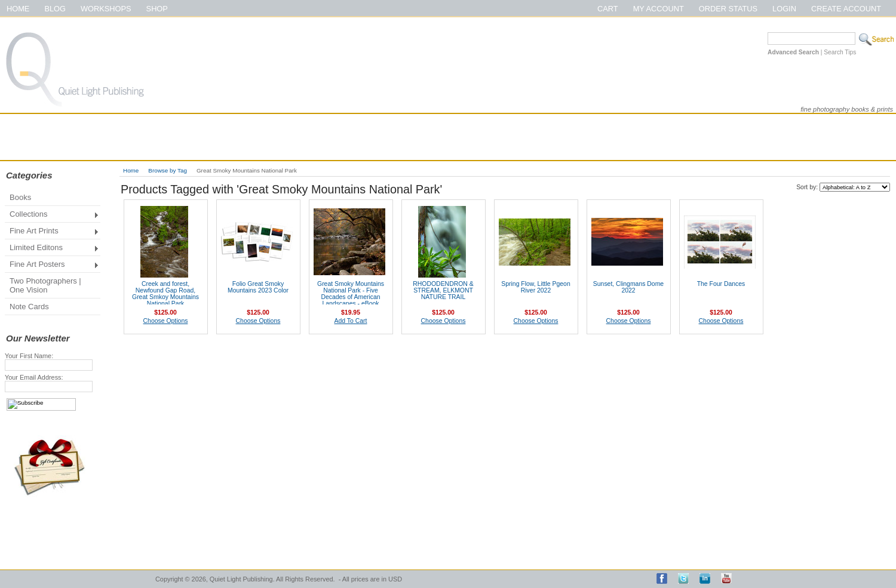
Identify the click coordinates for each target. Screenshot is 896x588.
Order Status (728, 9)
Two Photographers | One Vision (45, 285)
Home (18, 9)
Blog (55, 9)
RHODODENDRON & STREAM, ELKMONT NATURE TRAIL (443, 290)
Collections (52, 215)
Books (20, 197)
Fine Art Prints (52, 232)
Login (784, 9)
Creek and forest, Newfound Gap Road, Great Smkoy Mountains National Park (165, 294)
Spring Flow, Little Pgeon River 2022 (536, 287)
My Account (659, 9)
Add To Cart (351, 321)
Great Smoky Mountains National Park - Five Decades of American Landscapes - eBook (351, 294)
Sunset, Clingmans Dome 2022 (628, 287)
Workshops (106, 9)
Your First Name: (29, 356)
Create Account (846, 9)
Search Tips (840, 52)
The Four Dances (721, 284)
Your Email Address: (34, 377)
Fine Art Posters (52, 265)
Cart (608, 9)
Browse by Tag (168, 170)
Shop (157, 9)
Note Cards (29, 307)
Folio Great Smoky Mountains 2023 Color (258, 287)
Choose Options (166, 321)
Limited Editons (52, 249)
